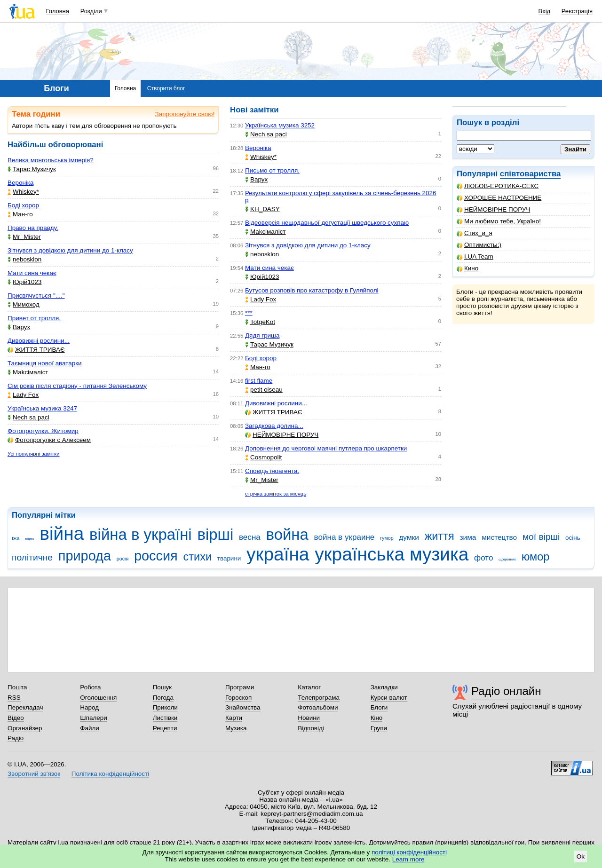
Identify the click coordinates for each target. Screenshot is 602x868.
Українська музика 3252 (280, 125)
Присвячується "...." (36, 296)
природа (85, 556)
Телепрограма (319, 698)
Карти (234, 718)
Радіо (16, 738)
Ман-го (20, 214)
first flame (259, 381)
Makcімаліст (28, 372)
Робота (90, 687)
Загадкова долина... (274, 426)
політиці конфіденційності (409, 852)
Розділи (91, 11)
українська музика (392, 554)
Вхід (545, 11)
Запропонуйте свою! (185, 114)
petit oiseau (264, 390)
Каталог (309, 687)
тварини (229, 558)
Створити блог (166, 88)
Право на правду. (33, 228)
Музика (236, 728)
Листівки (165, 718)
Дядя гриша (262, 335)
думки (409, 537)
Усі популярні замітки (34, 454)
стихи (197, 557)
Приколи (165, 707)
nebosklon (24, 259)
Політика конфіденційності (110, 774)
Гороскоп (238, 698)
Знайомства (243, 707)
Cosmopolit (263, 457)
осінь (573, 538)
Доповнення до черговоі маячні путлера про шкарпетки (326, 448)
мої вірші (541, 537)
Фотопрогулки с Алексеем (49, 440)
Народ (89, 707)
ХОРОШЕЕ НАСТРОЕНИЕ (499, 198)
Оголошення (98, 698)
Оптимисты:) (479, 245)
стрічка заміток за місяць (276, 494)
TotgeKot (260, 322)
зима (468, 537)
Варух (19, 327)
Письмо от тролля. (272, 170)
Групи (379, 728)
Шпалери (93, 718)
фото (483, 558)
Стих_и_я (475, 233)
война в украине (345, 537)
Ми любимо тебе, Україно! (499, 221)
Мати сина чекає (32, 273)
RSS (14, 698)
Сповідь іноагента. (272, 471)
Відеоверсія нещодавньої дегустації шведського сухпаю (327, 223)
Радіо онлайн (506, 691)
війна (62, 533)
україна (278, 554)
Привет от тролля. (34, 318)
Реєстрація (577, 11)
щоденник (507, 559)
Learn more (408, 859)
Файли (90, 728)
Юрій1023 (24, 282)
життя (440, 536)
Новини (309, 718)
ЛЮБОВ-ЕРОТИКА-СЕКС (498, 186)
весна (250, 537)
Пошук (162, 687)
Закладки (384, 687)
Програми (240, 687)
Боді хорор (23, 205)
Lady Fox (23, 395)
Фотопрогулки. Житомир (43, 431)
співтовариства (531, 174)
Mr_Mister (24, 237)
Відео (16, 718)
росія (123, 559)
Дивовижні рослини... (39, 341)
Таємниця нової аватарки (45, 363)
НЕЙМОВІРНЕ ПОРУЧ (493, 209)
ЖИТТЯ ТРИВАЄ (36, 350)
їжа (16, 538)
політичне (32, 557)
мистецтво (499, 537)
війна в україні (141, 534)
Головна (58, 11)
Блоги (379, 707)
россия (156, 556)
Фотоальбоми (318, 707)
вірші (215, 534)
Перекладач (25, 707)
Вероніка (20, 183)
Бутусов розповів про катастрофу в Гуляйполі (312, 290)
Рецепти (165, 728)
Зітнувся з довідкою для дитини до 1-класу (70, 250)
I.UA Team (475, 256)
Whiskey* (23, 192)
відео (30, 539)
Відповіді (311, 728)
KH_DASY (262, 209)
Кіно (377, 718)
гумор (387, 538)
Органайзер (25, 728)
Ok (581, 856)
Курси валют (389, 698)
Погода (163, 698)
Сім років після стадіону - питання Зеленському (77, 386)
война (287, 534)
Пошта (17, 687)
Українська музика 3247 (42, 408)
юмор (536, 557)
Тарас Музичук (32, 169)
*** (249, 313)
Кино (467, 268)
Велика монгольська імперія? (51, 160)
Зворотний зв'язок (34, 774)
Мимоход (24, 304)
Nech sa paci (28, 417)
